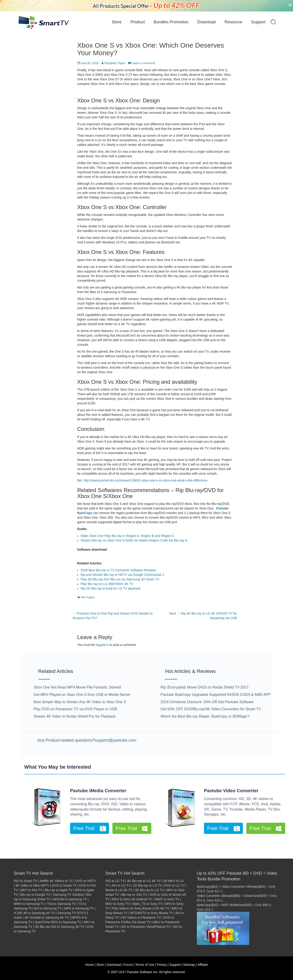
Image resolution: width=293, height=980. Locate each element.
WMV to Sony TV (167, 899)
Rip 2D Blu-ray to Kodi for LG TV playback (111, 588)
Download (206, 22)
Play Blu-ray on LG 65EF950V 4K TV (107, 584)
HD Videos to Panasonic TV (141, 917)
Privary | (163, 965)
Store (117, 22)
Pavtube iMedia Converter (98, 791)
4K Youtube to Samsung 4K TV (47, 917)
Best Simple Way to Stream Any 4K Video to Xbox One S (80, 702)
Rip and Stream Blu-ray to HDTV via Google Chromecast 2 (122, 575)
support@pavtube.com (115, 740)
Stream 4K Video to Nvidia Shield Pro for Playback (75, 716)
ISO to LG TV (115, 881)
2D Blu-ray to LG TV (147, 885)
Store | (101, 965)
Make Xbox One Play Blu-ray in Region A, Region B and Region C (128, 536)
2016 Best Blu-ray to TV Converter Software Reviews (118, 570)
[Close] (290, 5)
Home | (90, 965)
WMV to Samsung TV (29, 904)
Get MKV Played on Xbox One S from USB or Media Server (82, 695)
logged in (102, 645)
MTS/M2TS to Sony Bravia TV (151, 913)
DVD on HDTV (86, 881)
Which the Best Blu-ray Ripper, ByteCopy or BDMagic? (205, 716)
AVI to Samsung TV (48, 908)
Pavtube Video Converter (231, 791)
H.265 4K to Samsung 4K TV (34, 913)
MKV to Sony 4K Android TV (132, 899)
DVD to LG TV (175, 885)
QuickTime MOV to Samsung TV (58, 922)
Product (138, 22)
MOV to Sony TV (117, 904)
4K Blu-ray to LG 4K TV (144, 881)
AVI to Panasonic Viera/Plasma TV (146, 927)
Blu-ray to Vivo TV (134, 895)
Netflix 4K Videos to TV (56, 881)
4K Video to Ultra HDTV (33, 885)
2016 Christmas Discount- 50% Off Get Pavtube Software (207, 702)
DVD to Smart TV (64, 885)
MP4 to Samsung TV (79, 908)
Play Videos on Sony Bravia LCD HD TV (141, 908)
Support (258, 22)
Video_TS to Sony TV (147, 904)
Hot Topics (88, 597)
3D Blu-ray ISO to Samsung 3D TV (60, 927)
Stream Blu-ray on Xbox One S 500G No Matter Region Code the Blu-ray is (134, 540)
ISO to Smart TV (25, 881)
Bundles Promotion (171, 22)
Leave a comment (143, 63)
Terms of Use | (146, 965)
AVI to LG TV (121, 885)
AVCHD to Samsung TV (70, 899)
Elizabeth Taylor (115, 63)
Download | (115, 965)
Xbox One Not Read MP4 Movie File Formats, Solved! (77, 687)
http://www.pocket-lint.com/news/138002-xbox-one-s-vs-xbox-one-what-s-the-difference (146, 480)
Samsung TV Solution (68, 895)
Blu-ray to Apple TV (59, 890)
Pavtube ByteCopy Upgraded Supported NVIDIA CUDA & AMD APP (216, 695)
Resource (233, 22)
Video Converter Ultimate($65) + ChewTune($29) (232, 896)
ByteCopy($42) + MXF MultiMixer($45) (224, 905)
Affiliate (203, 965)
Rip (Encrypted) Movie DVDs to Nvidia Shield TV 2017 (205, 687)
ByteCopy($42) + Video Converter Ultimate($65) (231, 887)
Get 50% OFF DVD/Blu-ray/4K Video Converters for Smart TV (211, 709)
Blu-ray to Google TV (35, 895)
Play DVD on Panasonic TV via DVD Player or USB (75, 709)
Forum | (129, 965)
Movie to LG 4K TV (119, 890)
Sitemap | (190, 965)
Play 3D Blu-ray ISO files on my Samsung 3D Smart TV (120, 579)
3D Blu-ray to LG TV (149, 890)
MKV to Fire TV (31, 890)
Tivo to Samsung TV (62, 904)
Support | (176, 965)
